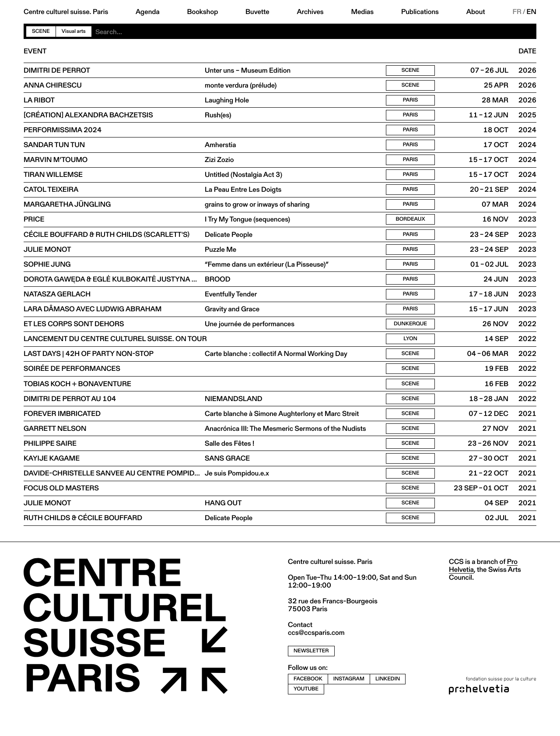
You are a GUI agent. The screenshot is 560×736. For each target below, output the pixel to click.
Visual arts (74, 31)
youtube (306, 715)
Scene (41, 31)
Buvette (257, 12)
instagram (349, 705)
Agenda (148, 12)
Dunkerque (410, 339)
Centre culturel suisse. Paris (66, 12)
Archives (310, 12)
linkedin (388, 705)
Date (527, 51)
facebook (308, 705)
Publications (420, 12)
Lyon (410, 354)
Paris (411, 102)
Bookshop (202, 12)
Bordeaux (411, 228)
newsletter (311, 677)
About (476, 12)
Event (35, 51)
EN (532, 12)
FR (517, 12)
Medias (362, 12)
